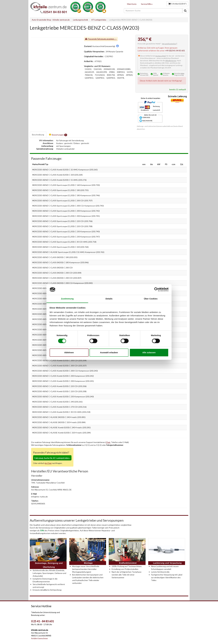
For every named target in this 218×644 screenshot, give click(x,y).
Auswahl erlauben (109, 352)
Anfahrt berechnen (39, 638)
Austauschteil (161, 56)
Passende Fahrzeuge (97, 39)
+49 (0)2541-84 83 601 (175, 51)
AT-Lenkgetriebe (99, 20)
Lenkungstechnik (80, 20)
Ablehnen (69, 352)
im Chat (48, 463)
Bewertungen (58, 135)
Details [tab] (109, 299)
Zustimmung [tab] (67, 299)
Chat (108, 442)
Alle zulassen (149, 352)
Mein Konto (132, 4)
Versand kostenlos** (170, 44)
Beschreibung (38, 135)
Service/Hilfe (147, 4)
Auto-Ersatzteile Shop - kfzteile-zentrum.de (51, 20)
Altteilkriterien (171, 61)
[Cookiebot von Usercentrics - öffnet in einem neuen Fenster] (156, 290)
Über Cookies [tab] (151, 299)
